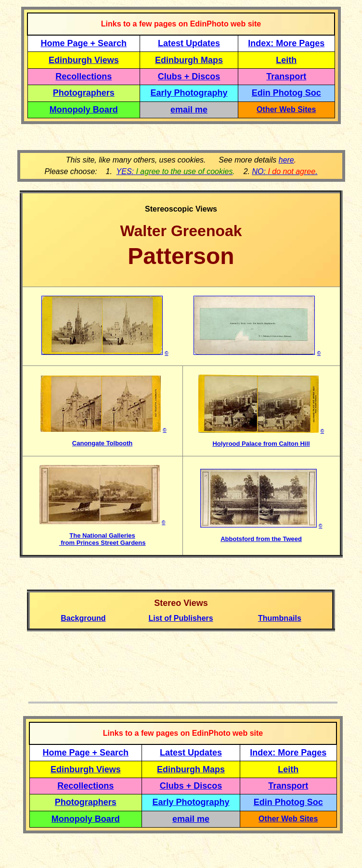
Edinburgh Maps (189, 60)
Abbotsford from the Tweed (261, 539)
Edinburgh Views (84, 60)
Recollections (84, 76)
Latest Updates (189, 43)
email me (189, 110)
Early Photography (189, 93)
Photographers (84, 93)
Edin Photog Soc (286, 93)
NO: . (284, 171)
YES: (175, 171)
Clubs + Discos (189, 76)
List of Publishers (181, 618)
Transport (286, 76)
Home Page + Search (84, 43)
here (286, 160)
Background (83, 618)
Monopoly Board (84, 110)
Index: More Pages (286, 43)
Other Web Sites (286, 109)
